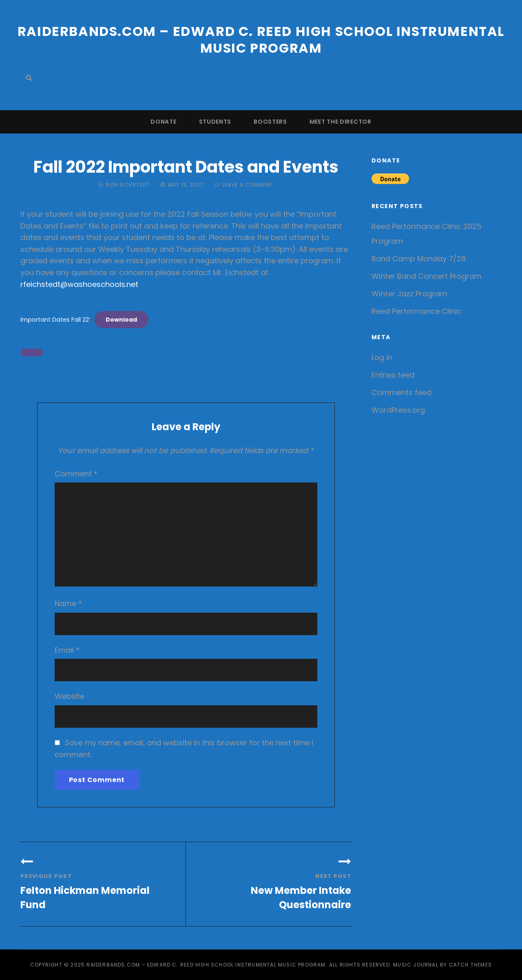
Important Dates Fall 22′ (55, 320)
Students (215, 122)
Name (68, 603)
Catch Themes (470, 965)
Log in (382, 357)
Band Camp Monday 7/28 (419, 259)
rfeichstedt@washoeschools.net (79, 284)
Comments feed (401, 392)
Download (121, 320)
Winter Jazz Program (409, 294)
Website (70, 696)
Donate (163, 122)
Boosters (270, 122)
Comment (76, 474)
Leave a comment (248, 185)
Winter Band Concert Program (427, 276)
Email (67, 650)
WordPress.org (398, 410)
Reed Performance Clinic (416, 311)
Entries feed (393, 375)
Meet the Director (341, 122)
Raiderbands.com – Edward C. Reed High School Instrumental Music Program (261, 40)
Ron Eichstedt (128, 185)
